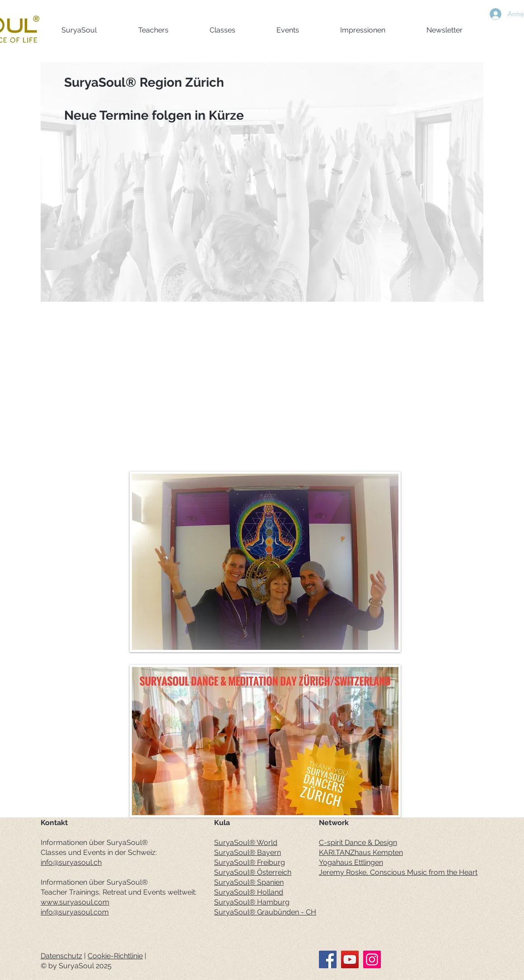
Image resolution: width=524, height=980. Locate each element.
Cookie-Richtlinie (115, 956)
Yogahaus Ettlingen (351, 862)
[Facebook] (328, 959)
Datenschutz (61, 956)
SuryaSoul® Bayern (248, 852)
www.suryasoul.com (75, 902)
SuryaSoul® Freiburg (250, 862)
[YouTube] (350, 959)
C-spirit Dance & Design (358, 842)
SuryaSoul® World (246, 842)
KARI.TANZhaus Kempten (361, 852)
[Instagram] (372, 959)
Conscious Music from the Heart (424, 872)
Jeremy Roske (343, 872)
